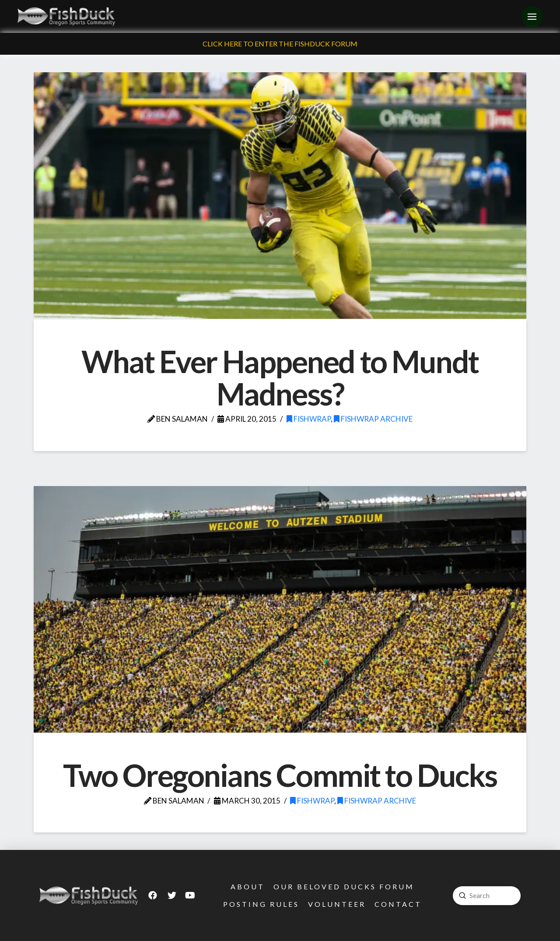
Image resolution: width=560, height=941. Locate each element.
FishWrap (309, 419)
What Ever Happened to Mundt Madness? (280, 377)
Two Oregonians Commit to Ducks (280, 775)
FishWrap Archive (373, 419)
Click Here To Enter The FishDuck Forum (280, 44)
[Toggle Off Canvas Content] (532, 17)
